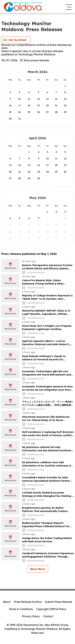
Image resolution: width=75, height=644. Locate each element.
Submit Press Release (59, 602)
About (7, 602)
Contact (48, 616)
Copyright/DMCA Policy (51, 609)
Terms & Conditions (21, 609)
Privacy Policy (31, 616)
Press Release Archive (28, 602)
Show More (38, 569)
